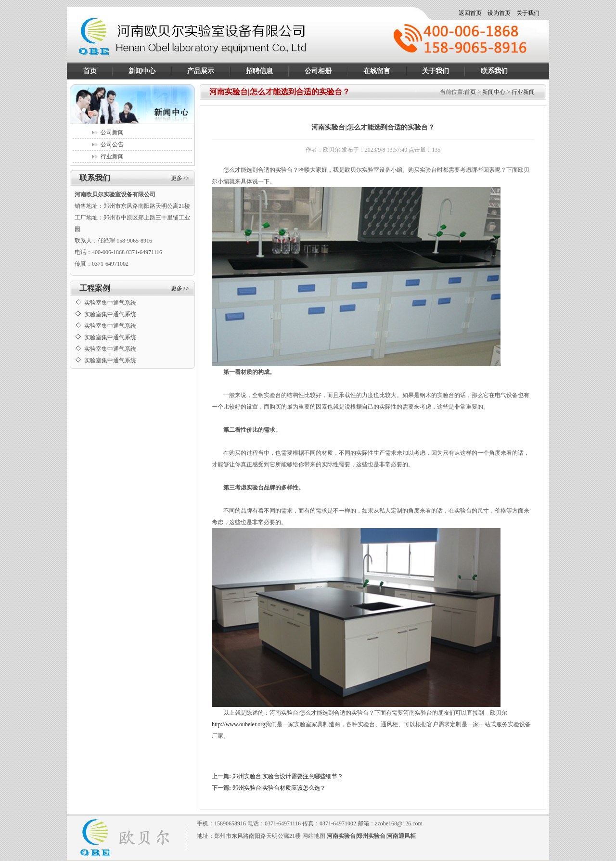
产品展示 (201, 71)
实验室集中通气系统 (110, 298)
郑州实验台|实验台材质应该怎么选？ (279, 788)
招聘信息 (259, 71)
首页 (90, 71)
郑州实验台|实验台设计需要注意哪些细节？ (288, 776)
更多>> (180, 178)
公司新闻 (112, 132)
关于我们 (528, 13)
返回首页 (470, 13)
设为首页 (499, 13)
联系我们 (494, 71)
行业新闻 (112, 156)
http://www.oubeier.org (238, 724)
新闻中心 (142, 71)
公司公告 (112, 144)
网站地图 (314, 836)
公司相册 (318, 71)
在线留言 (377, 71)
